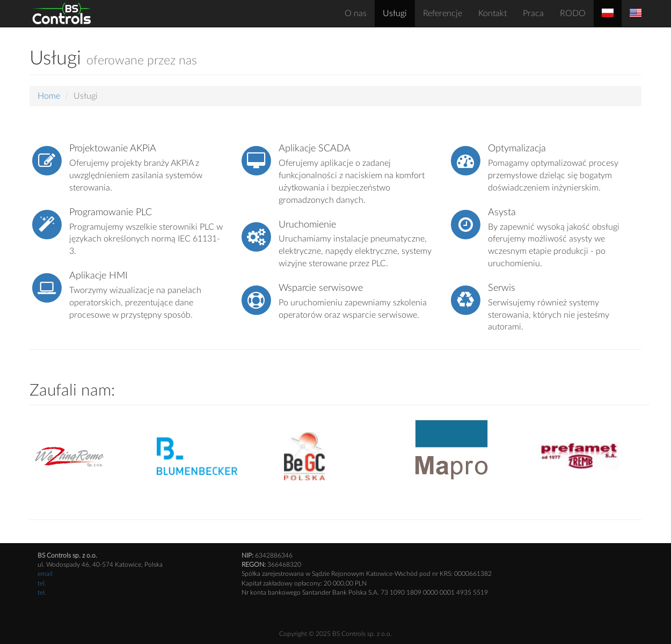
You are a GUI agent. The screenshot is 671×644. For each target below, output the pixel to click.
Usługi (395, 13)
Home (49, 96)
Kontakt (493, 13)
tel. (42, 583)
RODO (573, 13)
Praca (533, 13)
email (45, 574)
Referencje (443, 13)
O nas (356, 13)
